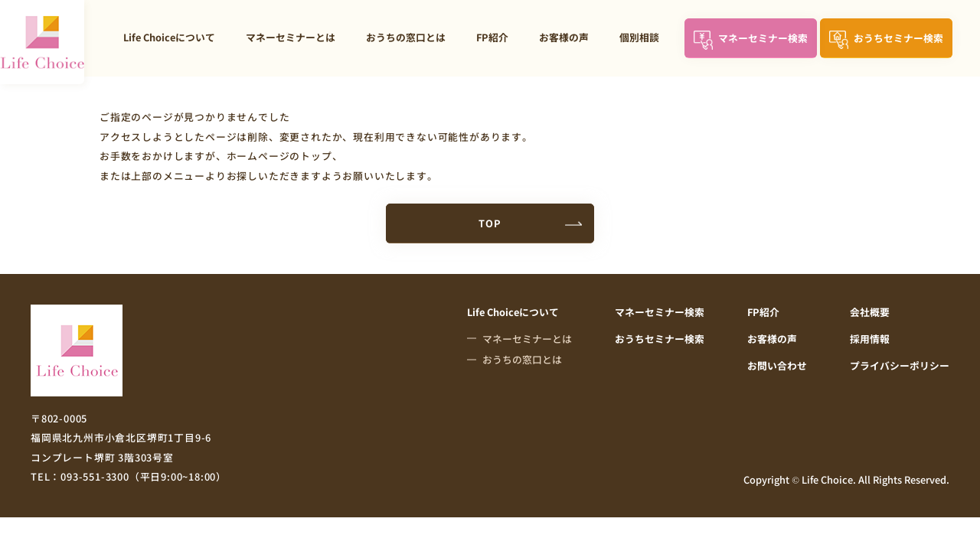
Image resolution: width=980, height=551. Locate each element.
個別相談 (639, 37)
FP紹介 (492, 37)
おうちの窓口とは (406, 37)
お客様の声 (564, 37)
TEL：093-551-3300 (129, 476)
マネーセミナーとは (291, 37)
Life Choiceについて (169, 37)
